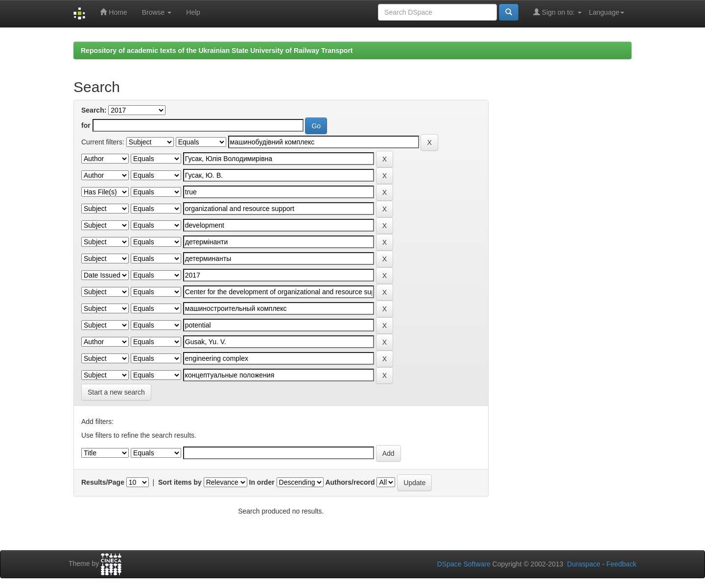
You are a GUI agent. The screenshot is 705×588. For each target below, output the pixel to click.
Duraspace (584, 564)
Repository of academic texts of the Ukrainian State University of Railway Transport (217, 50)
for (86, 125)
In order (262, 482)
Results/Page (103, 482)
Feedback (622, 564)
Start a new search (116, 392)
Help (193, 12)
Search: (94, 110)
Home (113, 12)
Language (607, 12)
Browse (157, 12)
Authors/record (350, 482)
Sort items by (180, 482)
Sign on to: (557, 12)
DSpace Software (464, 564)
